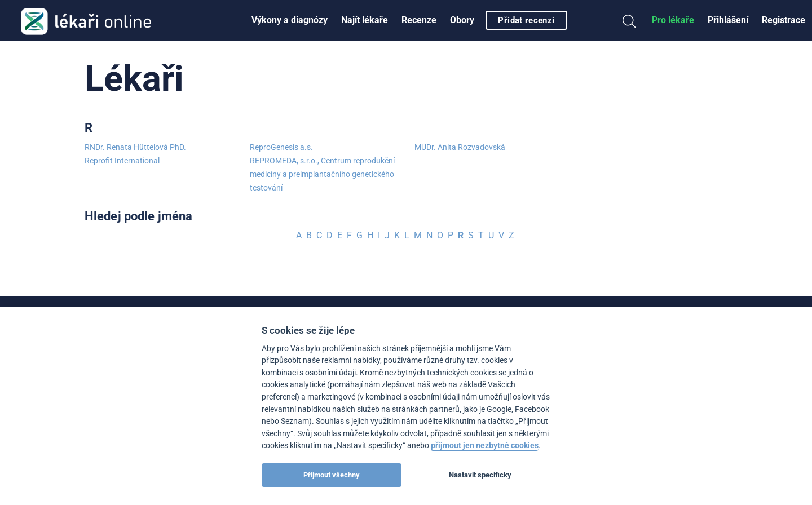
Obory (462, 20)
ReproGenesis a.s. (281, 147)
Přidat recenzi (526, 20)
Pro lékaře (673, 20)
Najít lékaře (365, 20)
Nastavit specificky (480, 475)
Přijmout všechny (332, 475)
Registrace (784, 20)
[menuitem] (290, 20)
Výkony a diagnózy (290, 20)
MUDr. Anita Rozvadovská (460, 147)
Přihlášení (728, 20)
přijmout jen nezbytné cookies (485, 446)
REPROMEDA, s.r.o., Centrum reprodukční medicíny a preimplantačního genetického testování (322, 174)
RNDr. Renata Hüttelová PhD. (135, 147)
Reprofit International (122, 161)
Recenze (419, 20)
